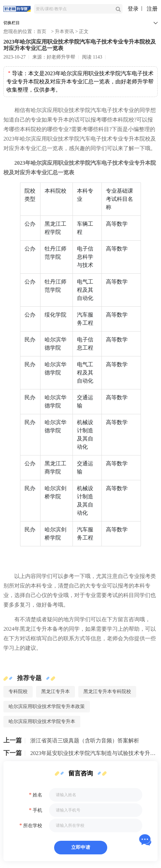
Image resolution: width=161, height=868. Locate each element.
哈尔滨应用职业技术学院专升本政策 (47, 706)
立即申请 (81, 847)
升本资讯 (64, 31)
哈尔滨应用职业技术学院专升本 (42, 721)
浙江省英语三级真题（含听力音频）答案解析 (85, 741)
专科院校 (18, 692)
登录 (133, 9)
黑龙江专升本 (55, 692)
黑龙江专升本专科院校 (107, 692)
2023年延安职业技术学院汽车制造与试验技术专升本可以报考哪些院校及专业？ (94, 753)
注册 (152, 9)
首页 (42, 31)
